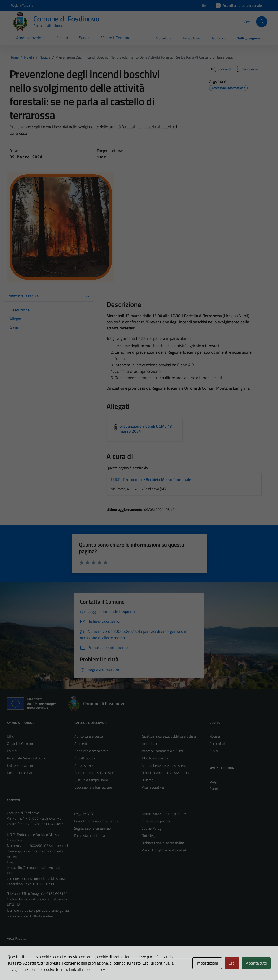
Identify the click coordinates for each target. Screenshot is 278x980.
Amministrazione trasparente (164, 814)
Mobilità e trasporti (156, 758)
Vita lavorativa (153, 787)
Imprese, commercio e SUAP (163, 751)
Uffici (11, 736)
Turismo (148, 780)
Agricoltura (164, 38)
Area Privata (16, 938)
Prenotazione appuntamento (96, 821)
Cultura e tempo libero (91, 780)
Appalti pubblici (86, 758)
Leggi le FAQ (84, 814)
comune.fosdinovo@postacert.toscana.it (37, 878)
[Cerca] (262, 22)
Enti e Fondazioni (20, 765)
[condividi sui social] (221, 69)
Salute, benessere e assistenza (165, 765)
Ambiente (82, 743)
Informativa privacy (156, 821)
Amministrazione (31, 38)
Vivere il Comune (116, 38)
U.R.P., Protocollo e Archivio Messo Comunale (151, 480)
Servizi (85, 38)
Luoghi (214, 781)
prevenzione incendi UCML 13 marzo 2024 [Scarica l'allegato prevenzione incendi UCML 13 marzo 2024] (146, 429)
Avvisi (214, 751)
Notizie (215, 736)
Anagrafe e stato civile (91, 751)
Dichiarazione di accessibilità (163, 843)
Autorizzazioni (85, 765)
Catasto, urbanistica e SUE (94, 773)
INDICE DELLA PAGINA (49, 296)
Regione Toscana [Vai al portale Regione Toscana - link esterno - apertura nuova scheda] (22, 5)
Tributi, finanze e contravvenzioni (167, 773)
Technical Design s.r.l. (38, 967)
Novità (62, 38)
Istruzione (219, 38)
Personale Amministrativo (26, 758)
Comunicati (218, 743)
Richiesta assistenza (90, 836)
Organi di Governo (20, 743)
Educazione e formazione (93, 787)
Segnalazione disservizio (92, 828)
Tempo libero (192, 38)
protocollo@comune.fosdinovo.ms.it (34, 867)
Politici (12, 751)
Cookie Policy (152, 828)
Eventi (214, 789)
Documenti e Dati (20, 773)
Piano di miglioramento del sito (165, 850)
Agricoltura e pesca (89, 736)
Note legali (150, 836)
